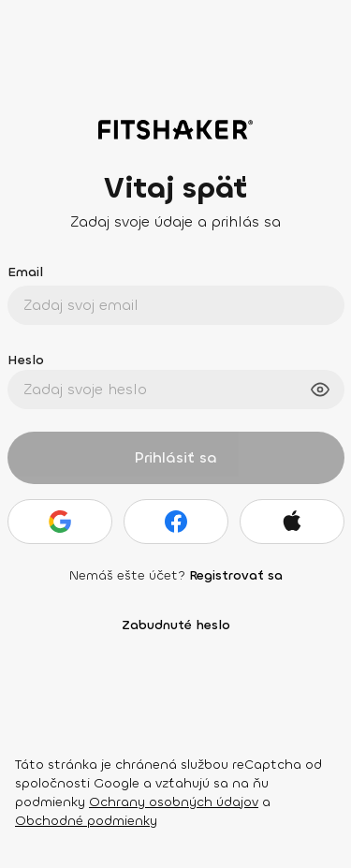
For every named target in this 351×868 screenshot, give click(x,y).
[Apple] (292, 522)
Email (25, 272)
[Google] (60, 522)
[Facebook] (176, 522)
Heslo (26, 360)
